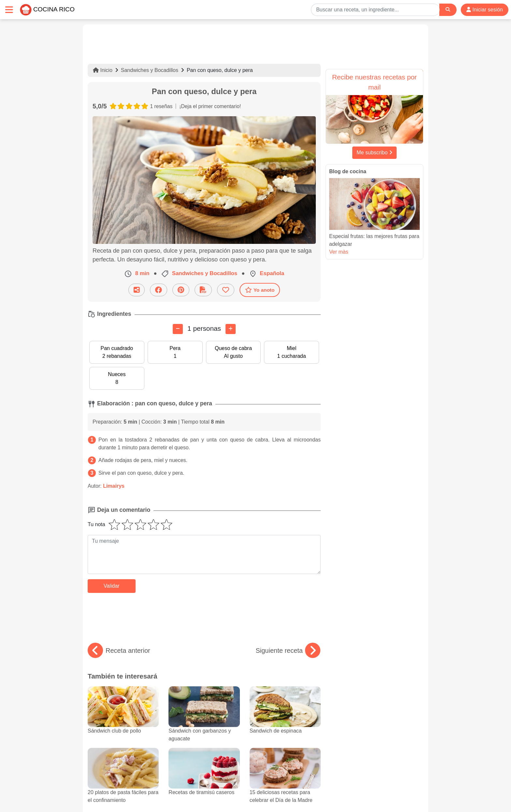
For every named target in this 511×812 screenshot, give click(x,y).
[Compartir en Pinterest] (181, 290)
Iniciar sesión (485, 10)
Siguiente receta (288, 651)
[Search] (448, 10)
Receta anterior (119, 651)
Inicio (103, 70)
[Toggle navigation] (9, 10)
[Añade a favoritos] (226, 290)
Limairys (114, 486)
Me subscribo (374, 153)
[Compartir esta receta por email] (137, 290)
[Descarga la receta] (203, 290)
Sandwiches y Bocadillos (150, 70)
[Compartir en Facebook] (159, 290)
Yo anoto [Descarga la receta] (260, 290)
